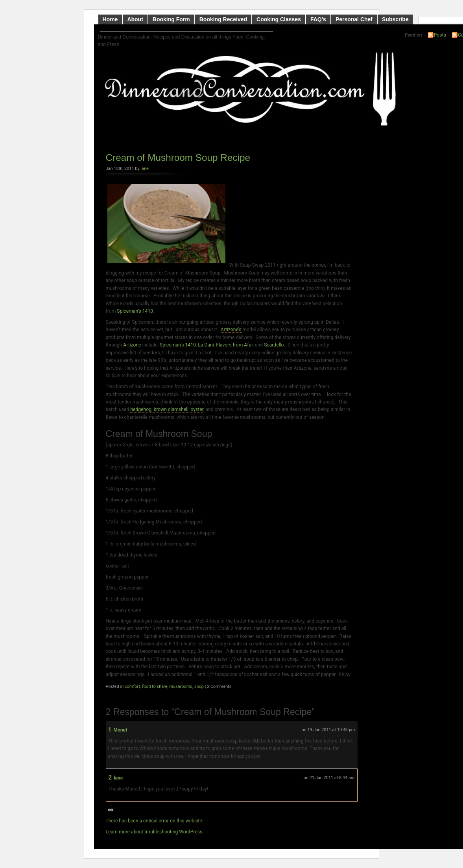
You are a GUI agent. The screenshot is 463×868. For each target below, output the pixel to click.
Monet (120, 730)
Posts (440, 35)
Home (110, 19)
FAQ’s (318, 19)
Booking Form (171, 19)
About (135, 19)
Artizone (132, 345)
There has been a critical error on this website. (155, 821)
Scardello (274, 345)
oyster (197, 409)
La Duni (206, 345)
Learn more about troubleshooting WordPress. (155, 832)
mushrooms (181, 686)
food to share (155, 686)
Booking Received (223, 19)
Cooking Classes (279, 19)
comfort (132, 686)
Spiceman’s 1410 (135, 311)
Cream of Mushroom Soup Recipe (178, 158)
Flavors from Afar (234, 345)
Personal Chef (354, 19)
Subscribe (395, 19)
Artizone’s (231, 330)
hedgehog (141, 409)
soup (199, 686)
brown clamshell (171, 409)
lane (144, 169)
